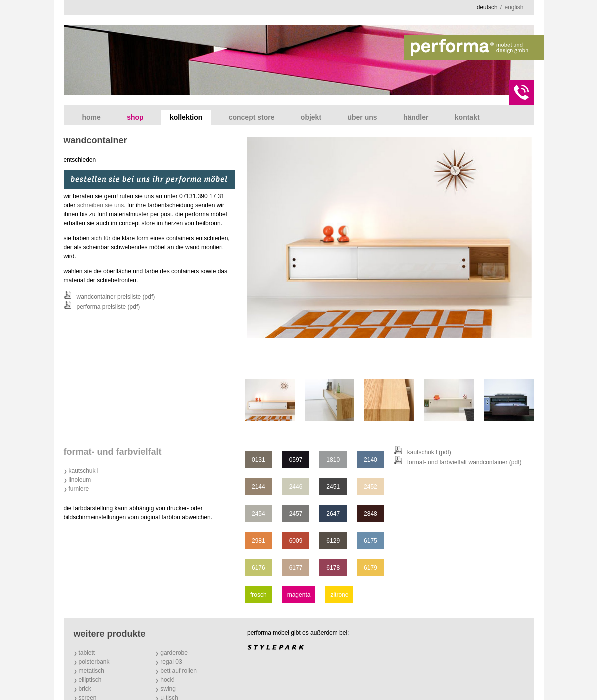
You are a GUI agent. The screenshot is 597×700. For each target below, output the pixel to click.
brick (85, 689)
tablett (87, 653)
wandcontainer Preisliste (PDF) (116, 297)
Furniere (79, 489)
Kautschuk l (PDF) (429, 452)
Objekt (311, 117)
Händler (416, 117)
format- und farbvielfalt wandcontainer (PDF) (464, 462)
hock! (168, 680)
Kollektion (186, 117)
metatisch (92, 671)
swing (168, 689)
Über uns (362, 117)
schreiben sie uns (101, 205)
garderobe (174, 653)
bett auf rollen (179, 671)
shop (135, 117)
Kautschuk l (84, 471)
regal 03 (171, 662)
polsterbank (94, 662)
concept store (252, 117)
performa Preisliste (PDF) (109, 307)
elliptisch (90, 680)
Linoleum (80, 480)
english (514, 7)
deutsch (487, 7)
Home (92, 117)
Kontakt (467, 117)
